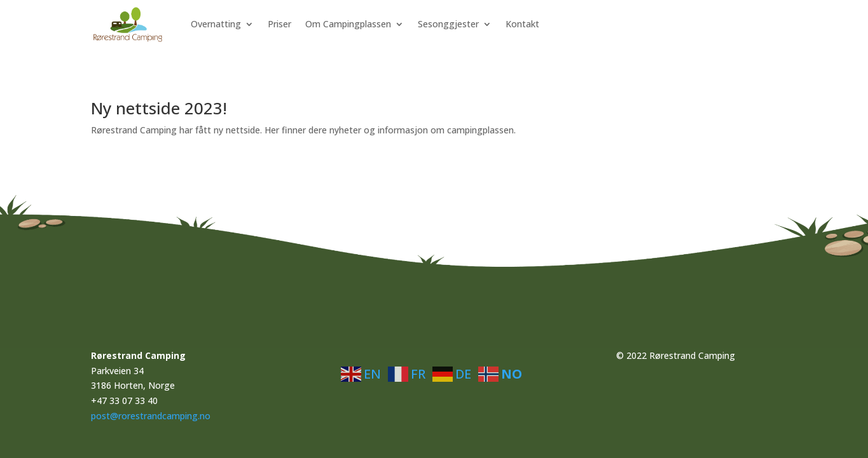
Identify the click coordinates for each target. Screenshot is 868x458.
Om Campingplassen (348, 24)
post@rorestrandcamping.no (151, 416)
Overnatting (216, 24)
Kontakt (522, 24)
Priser (279, 24)
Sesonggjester (448, 24)
